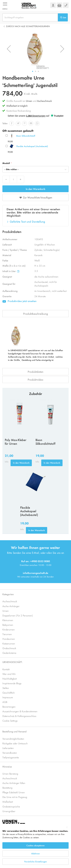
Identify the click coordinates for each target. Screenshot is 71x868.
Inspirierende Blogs (12, 683)
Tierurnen (7, 634)
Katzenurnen (9, 643)
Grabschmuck (9, 648)
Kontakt (6, 669)
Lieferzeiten (8, 748)
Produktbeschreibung (36, 314)
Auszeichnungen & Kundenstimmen (20, 711)
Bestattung (7, 788)
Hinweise (7, 766)
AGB (5, 702)
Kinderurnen (9, 629)
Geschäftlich (9, 693)
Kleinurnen (8, 620)
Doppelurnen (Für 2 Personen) (18, 615)
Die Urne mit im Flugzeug (15, 797)
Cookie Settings (10, 721)
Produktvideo (35, 379)
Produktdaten (35, 372)
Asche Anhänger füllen (14, 783)
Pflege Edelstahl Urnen (14, 792)
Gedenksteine (9, 653)
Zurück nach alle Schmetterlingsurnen (28, 26)
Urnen (29, 101)
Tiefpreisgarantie (11, 757)
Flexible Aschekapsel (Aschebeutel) (32, 146)
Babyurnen (8, 625)
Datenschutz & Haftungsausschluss (19, 716)
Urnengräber (9, 811)
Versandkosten (10, 753)
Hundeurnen (9, 639)
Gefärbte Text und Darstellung (27, 221)
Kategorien (8, 594)
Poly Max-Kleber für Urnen (16, 442)
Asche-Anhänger (11, 606)
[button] (9, 49)
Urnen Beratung (10, 774)
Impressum (8, 697)
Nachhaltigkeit (10, 679)
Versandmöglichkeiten (13, 739)
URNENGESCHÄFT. (13, 662)
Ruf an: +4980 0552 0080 (36, 561)
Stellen (6, 688)
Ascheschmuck (44, 101)
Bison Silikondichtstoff (26, 136)
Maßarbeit (8, 802)
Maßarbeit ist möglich (17, 106)
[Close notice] (67, 827)
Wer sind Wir (9, 674)
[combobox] (30, 17)
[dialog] (35, 846)
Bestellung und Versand (14, 731)
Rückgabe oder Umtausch (15, 743)
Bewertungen (9, 707)
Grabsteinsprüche (11, 806)
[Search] (63, 17)
